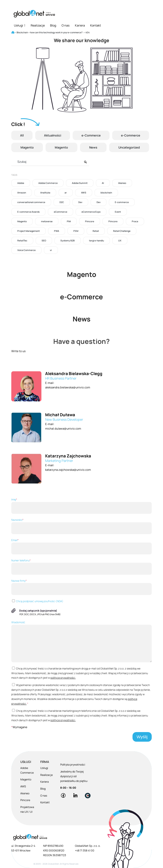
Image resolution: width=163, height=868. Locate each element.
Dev (80, 202)
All (22, 135)
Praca (135, 221)
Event (118, 212)
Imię (81, 506)
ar (66, 193)
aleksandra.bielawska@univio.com (68, 387)
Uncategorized (129, 147)
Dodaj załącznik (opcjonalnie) (38, 611)
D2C (62, 202)
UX (120, 241)
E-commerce (122, 202)
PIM (69, 221)
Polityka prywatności (73, 765)
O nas (66, 25)
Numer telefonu (81, 567)
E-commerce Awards (28, 212)
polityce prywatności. (63, 678)
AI (103, 183)
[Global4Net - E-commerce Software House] (34, 14)
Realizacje (38, 25)
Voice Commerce (26, 250)
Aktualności (53, 135)
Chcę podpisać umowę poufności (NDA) (37, 601)
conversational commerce (31, 202)
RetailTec (22, 241)
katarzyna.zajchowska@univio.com (68, 470)
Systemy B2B (68, 241)
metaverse (47, 221)
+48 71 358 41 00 (85, 850)
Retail (96, 231)
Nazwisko (81, 526)
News (93, 147)
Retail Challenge (122, 231)
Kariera (80, 25)
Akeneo (122, 183)
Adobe (21, 183)
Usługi (20, 25)
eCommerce (61, 212)
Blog (53, 25)
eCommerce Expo (91, 212)
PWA (57, 231)
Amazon (22, 193)
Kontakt (96, 25)
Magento (27, 147)
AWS (84, 193)
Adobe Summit (80, 183)
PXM (76, 231)
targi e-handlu (96, 241)
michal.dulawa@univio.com (63, 429)
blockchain (106, 193)
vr (51, 250)
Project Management (29, 231)
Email (81, 546)
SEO (44, 241)
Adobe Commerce (48, 183)
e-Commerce (91, 135)
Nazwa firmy (81, 587)
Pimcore (90, 221)
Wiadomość (81, 641)
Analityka (45, 193)
